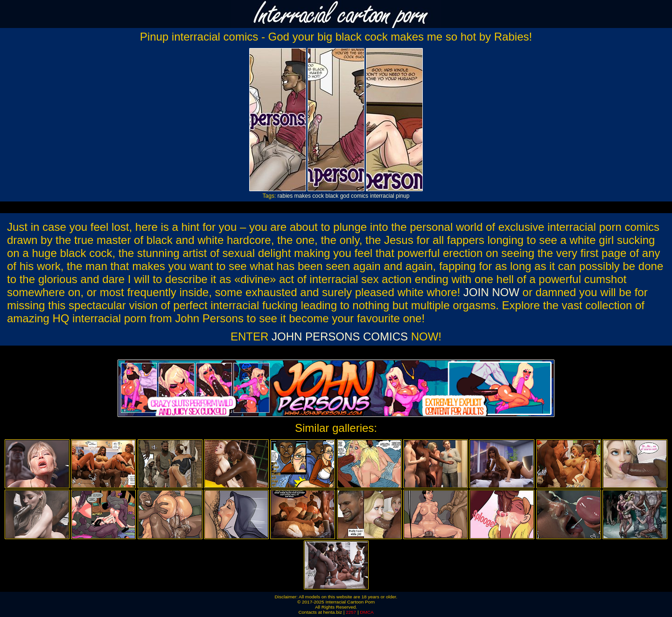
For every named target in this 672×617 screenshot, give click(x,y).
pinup (402, 196)
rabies (285, 196)
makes (303, 196)
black (332, 196)
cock (318, 196)
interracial (382, 196)
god (345, 196)
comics (360, 196)
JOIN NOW (491, 292)
